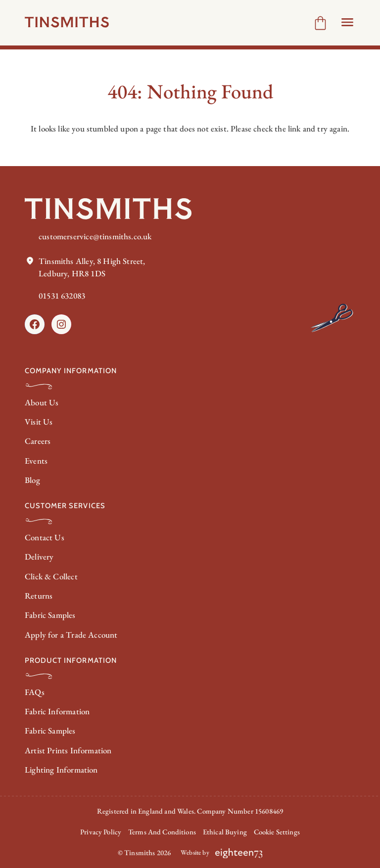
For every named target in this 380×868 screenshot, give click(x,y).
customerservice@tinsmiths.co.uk (95, 236)
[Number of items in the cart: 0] (320, 23)
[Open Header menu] (347, 22)
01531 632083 (62, 296)
